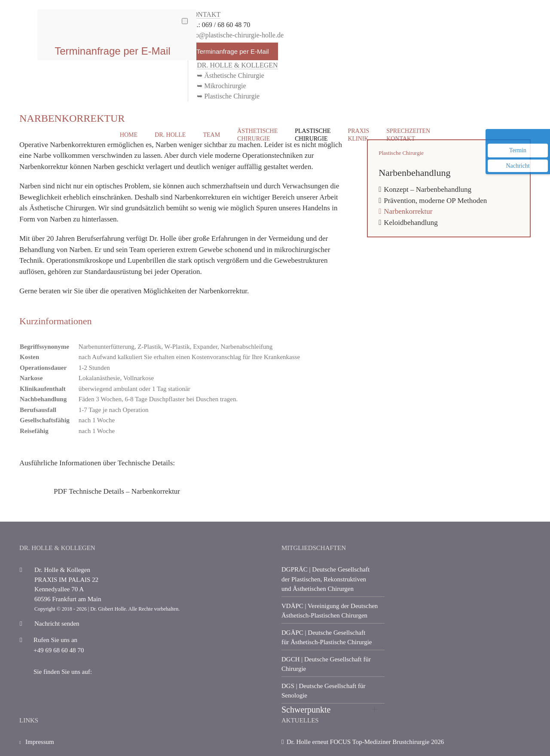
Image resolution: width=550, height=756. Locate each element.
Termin (518, 150)
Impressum (37, 746)
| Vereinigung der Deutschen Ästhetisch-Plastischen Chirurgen (330, 611)
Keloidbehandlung (411, 223)
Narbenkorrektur (408, 211)
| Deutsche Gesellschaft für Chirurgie (326, 664)
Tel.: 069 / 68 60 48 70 (219, 25)
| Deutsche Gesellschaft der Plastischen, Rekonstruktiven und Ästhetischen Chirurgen (325, 579)
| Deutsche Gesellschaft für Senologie (323, 691)
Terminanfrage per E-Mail (232, 51)
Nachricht (518, 166)
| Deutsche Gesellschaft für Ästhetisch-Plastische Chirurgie (327, 638)
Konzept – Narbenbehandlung (428, 189)
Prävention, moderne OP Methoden (435, 201)
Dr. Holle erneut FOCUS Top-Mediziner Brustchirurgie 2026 (365, 742)
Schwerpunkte (306, 710)
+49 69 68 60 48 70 (52, 650)
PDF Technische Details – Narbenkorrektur (117, 491)
